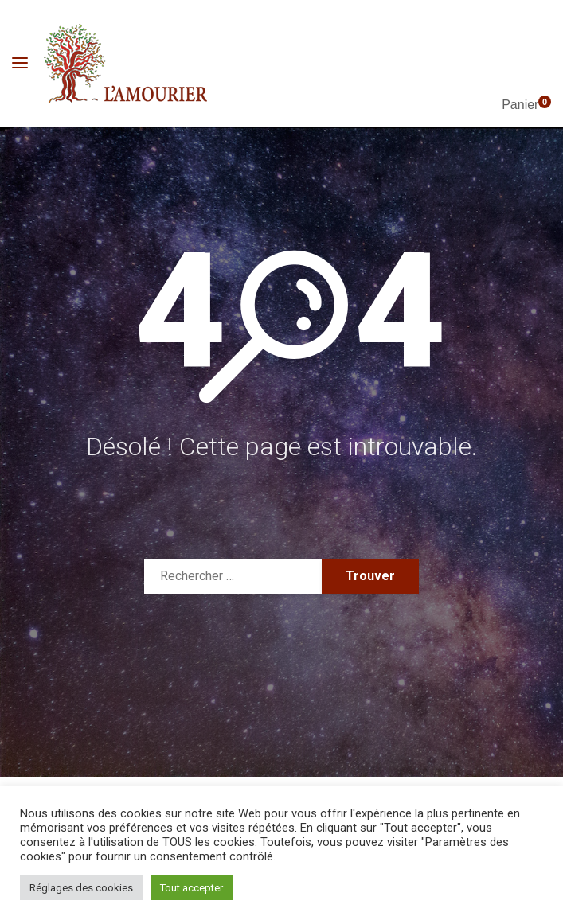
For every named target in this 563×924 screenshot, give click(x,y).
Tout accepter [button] (192, 888)
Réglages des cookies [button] (81, 888)
